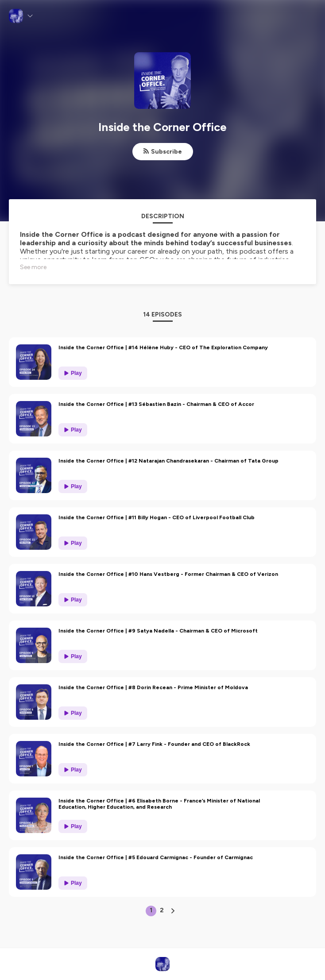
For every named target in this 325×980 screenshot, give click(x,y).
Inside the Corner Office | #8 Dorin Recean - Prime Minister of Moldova (153, 687)
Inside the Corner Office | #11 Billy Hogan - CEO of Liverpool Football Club (157, 517)
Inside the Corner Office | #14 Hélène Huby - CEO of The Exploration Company (163, 347)
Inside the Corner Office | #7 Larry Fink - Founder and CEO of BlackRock (154, 744)
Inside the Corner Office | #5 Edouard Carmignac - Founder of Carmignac (156, 857)
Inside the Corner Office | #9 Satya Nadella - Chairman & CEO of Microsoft (158, 631)
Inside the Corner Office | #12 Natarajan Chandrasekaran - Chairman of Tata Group (168, 461)
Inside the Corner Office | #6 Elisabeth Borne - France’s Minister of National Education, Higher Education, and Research (159, 804)
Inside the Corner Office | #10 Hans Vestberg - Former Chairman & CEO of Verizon (168, 574)
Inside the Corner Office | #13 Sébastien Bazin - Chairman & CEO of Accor (156, 404)
